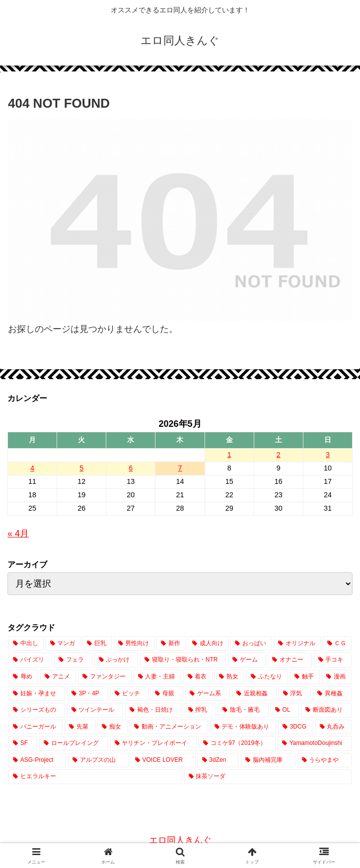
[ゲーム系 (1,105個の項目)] (208, 694)
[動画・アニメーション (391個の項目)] (169, 727)
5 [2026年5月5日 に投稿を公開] (81, 468)
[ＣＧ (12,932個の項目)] (337, 644)
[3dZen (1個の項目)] (218, 760)
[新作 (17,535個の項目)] (171, 644)
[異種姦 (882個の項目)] (332, 694)
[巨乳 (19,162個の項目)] (97, 644)
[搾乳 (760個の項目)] (200, 710)
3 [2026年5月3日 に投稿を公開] (328, 455)
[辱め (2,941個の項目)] (23, 677)
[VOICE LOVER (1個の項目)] (163, 760)
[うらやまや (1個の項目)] (324, 760)
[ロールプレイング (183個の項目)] (74, 743)
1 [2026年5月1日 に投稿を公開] (229, 455)
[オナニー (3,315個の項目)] (289, 660)
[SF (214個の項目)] (23, 743)
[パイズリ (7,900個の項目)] (30, 660)
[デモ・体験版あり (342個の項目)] (243, 727)
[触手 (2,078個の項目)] (305, 677)
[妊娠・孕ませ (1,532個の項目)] (37, 694)
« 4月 (18, 534)
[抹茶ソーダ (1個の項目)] (268, 777)
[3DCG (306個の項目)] (296, 727)
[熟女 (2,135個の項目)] (229, 677)
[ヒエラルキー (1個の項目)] (95, 777)
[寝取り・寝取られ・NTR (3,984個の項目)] (183, 660)
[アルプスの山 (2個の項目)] (98, 760)
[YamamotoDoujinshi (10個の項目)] (315, 743)
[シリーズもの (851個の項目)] (37, 710)
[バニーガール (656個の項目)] (36, 727)
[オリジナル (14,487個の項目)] (297, 644)
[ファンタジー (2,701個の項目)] (105, 677)
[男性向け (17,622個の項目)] (134, 644)
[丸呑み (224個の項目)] (333, 727)
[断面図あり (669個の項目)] (326, 710)
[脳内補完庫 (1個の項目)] (268, 760)
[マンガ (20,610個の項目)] (63, 644)
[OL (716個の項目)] (285, 710)
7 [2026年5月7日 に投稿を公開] (180, 468)
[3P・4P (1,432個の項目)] (88, 694)
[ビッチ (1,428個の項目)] (130, 694)
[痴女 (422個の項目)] (112, 727)
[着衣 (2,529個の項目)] (198, 677)
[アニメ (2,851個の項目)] (58, 677)
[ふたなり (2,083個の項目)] (267, 677)
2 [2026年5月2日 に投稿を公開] (279, 455)
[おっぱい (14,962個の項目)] (251, 644)
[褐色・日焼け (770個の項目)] (153, 710)
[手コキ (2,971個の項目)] (333, 660)
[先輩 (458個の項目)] (80, 727)
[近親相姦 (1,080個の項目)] (254, 694)
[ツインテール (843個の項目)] (95, 710)
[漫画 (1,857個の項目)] (337, 677)
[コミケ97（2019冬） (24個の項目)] (237, 743)
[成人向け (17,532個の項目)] (208, 644)
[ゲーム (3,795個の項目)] (247, 660)
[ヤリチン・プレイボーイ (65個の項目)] (154, 743)
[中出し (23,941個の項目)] (26, 644)
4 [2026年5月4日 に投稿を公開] (32, 468)
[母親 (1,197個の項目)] (167, 694)
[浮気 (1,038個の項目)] (295, 694)
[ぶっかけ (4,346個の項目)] (116, 660)
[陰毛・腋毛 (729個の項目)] (243, 710)
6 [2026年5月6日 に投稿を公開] (131, 468)
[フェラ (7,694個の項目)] (73, 660)
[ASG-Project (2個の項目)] (37, 760)
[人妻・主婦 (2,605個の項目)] (157, 677)
